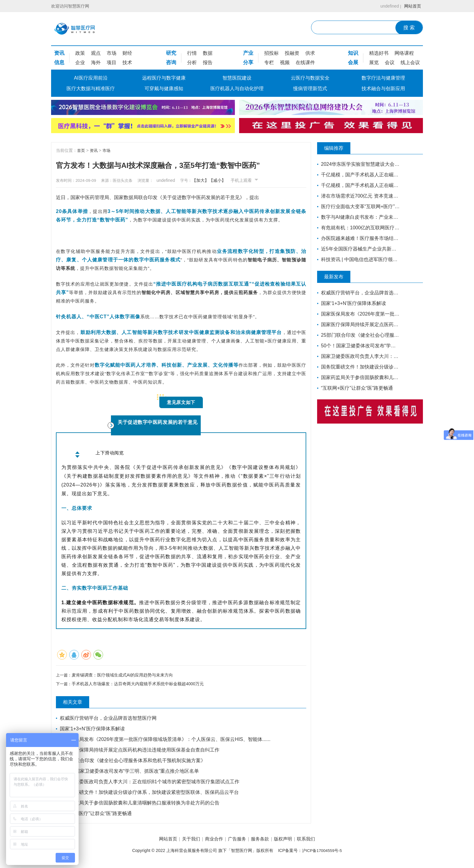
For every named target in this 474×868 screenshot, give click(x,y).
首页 (81, 150)
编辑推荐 (338, 148)
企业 (80, 62)
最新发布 (338, 277)
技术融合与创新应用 (383, 88)
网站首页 (411, 6)
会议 (390, 62)
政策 (80, 53)
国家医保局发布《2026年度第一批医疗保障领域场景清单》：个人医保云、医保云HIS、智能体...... (166, 740)
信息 (59, 62)
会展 (353, 62)
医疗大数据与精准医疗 (91, 88)
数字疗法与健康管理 (383, 78)
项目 (112, 62)
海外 (96, 62)
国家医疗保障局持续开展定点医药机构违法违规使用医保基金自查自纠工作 (140, 751)
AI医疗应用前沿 (91, 78)
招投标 (271, 53)
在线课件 (305, 62)
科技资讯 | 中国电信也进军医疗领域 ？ (359, 259)
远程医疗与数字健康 (164, 78)
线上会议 (410, 62)
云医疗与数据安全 (310, 78)
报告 (208, 62)
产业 (248, 53)
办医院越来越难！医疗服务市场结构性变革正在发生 (359, 238)
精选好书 (379, 53)
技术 (127, 62)
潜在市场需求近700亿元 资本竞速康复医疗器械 (359, 196)
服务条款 (264, 841)
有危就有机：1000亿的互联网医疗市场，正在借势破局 (359, 228)
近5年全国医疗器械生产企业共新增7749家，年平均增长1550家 (359, 249)
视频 (285, 62)
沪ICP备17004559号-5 (322, 853)
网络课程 (404, 53)
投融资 (292, 53)
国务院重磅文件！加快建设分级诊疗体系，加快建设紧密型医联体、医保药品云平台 (150, 793)
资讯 (59, 53)
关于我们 (184, 841)
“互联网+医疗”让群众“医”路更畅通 (97, 815)
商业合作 (210, 841)
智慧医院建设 (237, 78)
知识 (353, 53)
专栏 (269, 62)
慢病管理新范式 (310, 88)
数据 (208, 53)
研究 (171, 53)
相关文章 (77, 703)
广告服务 (237, 841)
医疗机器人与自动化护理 (237, 88)
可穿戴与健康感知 (164, 88)
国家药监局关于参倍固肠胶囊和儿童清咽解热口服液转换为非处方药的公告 (140, 804)
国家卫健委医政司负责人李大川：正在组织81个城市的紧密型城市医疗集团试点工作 (150, 783)
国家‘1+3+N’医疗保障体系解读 (93, 730)
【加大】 (214, 180)
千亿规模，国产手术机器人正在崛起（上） (359, 185)
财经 (127, 53)
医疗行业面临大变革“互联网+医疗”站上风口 (359, 206)
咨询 (171, 62)
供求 (310, 53)
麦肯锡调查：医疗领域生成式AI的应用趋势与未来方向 (123, 675)
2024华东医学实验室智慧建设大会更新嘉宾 (359, 164)
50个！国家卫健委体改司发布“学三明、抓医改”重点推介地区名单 (130, 772)
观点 (96, 53)
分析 (192, 62)
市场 (112, 53)
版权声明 (290, 841)
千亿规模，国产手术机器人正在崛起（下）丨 (359, 175)
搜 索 (409, 28)
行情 (192, 53)
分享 (248, 62)
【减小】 (231, 180)
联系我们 (317, 841)
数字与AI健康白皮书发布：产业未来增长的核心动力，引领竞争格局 (359, 217)
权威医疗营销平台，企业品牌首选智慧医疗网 (109, 719)
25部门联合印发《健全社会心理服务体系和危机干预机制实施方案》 (133, 762)
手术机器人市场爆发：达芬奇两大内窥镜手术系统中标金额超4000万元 (139, 685)
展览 (374, 62)
